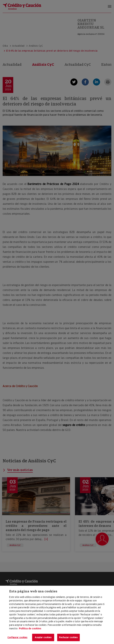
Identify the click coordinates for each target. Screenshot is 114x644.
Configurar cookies (17, 637)
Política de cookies (30, 628)
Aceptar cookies (43, 637)
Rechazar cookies (68, 637)
